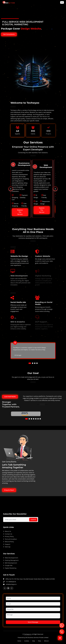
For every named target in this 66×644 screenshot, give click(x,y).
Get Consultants (9, 34)
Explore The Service (20, 210)
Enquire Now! (9, 490)
